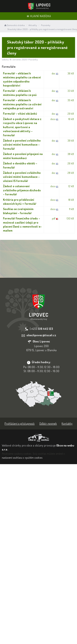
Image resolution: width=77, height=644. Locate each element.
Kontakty (67, 423)
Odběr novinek (48, 423)
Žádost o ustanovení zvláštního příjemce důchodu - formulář (22, 190)
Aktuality (33, 25)
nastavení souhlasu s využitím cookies (22, 458)
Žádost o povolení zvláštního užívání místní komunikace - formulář (22, 144)
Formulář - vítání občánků (20, 113)
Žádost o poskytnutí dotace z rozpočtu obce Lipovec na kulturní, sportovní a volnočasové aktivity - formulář (22, 127)
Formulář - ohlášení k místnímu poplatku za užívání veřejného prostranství (22, 104)
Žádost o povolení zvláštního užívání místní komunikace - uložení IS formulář (22, 177)
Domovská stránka (14, 25)
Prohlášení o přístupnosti (20, 423)
